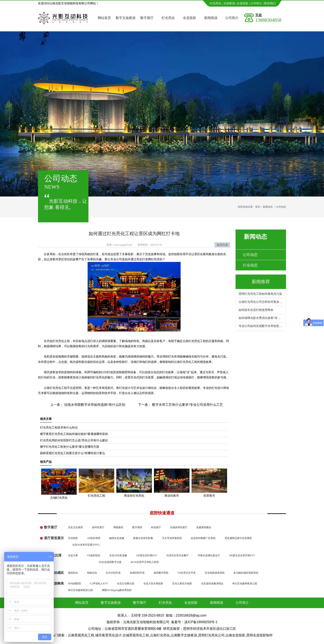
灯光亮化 (216, 3)
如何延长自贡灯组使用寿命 (256, 310)
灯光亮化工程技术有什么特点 (59, 428)
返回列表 (222, 245)
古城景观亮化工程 (136, 635)
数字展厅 (147, 18)
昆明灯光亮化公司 (211, 635)
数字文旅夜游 (126, 18)
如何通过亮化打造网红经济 (142, 259)
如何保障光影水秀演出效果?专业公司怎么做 (261, 318)
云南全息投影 (235, 635)
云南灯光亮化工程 (194, 341)
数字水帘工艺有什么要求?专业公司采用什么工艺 (187, 405)
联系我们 (270, 3)
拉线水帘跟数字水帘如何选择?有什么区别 (94, 405)
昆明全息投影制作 (260, 635)
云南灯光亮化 (52, 388)
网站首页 (104, 18)
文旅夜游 (229, 3)
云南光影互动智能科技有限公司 (146, 622)
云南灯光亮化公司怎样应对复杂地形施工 (261, 302)
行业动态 (250, 265)
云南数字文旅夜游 (184, 635)
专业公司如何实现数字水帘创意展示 (261, 326)
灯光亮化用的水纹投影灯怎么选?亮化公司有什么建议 (74, 440)
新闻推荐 (261, 282)
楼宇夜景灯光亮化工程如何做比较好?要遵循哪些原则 (74, 434)
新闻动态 (268, 207)
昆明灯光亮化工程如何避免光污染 (260, 294)
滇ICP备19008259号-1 (201, 622)
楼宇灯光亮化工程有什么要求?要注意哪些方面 (70, 447)
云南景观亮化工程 (81, 635)
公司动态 (250, 255)
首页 (258, 207)
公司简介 (256, 3)
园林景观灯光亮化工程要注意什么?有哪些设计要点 (73, 453)
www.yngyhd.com (123, 245)
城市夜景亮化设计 (108, 635)
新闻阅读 (211, 18)
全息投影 (243, 3)
